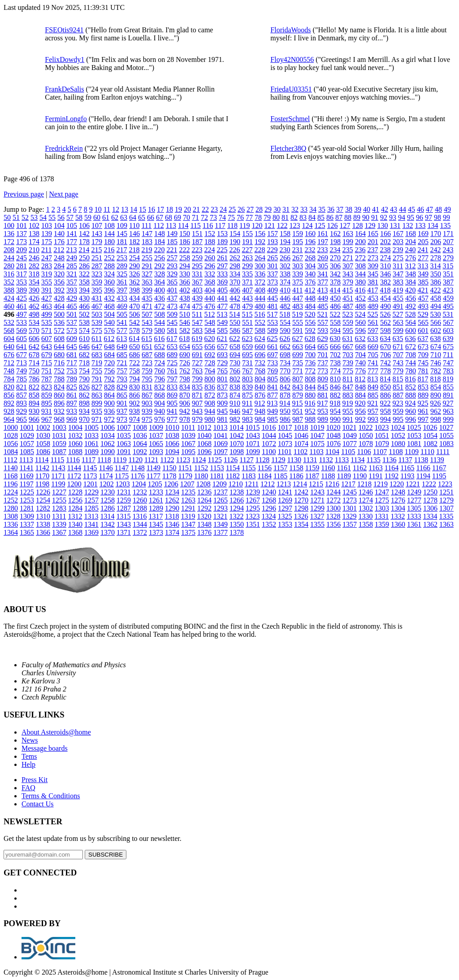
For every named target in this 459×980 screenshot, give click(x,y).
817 (423, 379)
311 (398, 266)
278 (436, 258)
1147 (122, 468)
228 (260, 250)
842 (285, 387)
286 (84, 266)
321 (72, 274)
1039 (188, 435)
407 (247, 290)
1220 (397, 484)
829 (122, 387)
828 (109, 387)
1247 (382, 492)
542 (134, 322)
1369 (91, 532)
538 (84, 322)
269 (323, 258)
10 (98, 209)
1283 (59, 508)
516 (260, 314)
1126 (231, 460)
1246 (366, 492)
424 (9, 298)
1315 (123, 516)
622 (234, 339)
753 (72, 371)
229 (272, 250)
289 (122, 266)
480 (260, 306)
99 (446, 217)
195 (298, 242)
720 (109, 363)
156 (260, 234)
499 (47, 314)
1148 (137, 468)
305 (323, 266)
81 (285, 217)
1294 (237, 508)
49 (447, 209)
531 (448, 314)
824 (59, 387)
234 (335, 250)
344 (360, 274)
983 (247, 419)
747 (448, 363)
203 (398, 242)
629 (322, 339)
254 (134, 258)
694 (235, 355)
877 (273, 395)
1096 (204, 452)
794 (134, 379)
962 (436, 411)
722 (134, 363)
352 (9, 282)
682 (84, 355)
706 (385, 355)
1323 (252, 516)
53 (34, 217)
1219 (381, 484)
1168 (11, 476)
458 (436, 298)
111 (146, 225)
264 (260, 258)
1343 (124, 524)
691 (197, 355)
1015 (252, 427)
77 (249, 217)
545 (172, 322)
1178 (169, 476)
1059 (59, 444)
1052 (398, 435)
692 (210, 355)
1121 (151, 460)
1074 (301, 444)
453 (373, 298)
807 (298, 379)
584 (210, 330)
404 (210, 290)
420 (410, 290)
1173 (90, 476)
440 (210, 298)
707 (398, 355)
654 (185, 347)
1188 (328, 476)
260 (210, 258)
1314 (107, 516)
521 (322, 314)
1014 (236, 427)
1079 (382, 444)
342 (335, 274)
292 (160, 266)
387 (448, 282)
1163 (375, 468)
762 (185, 371)
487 (348, 306)
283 (47, 266)
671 (398, 347)
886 (385, 395)
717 (72, 363)
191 (247, 242)
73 (213, 217)
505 (122, 314)
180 (109, 242)
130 (382, 225)
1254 (43, 500)
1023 (381, 427)
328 (160, 274)
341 (323, 274)
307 (348, 266)
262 (235, 258)
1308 (11, 516)
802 (235, 379)
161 (323, 234)
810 (335, 379)
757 (122, 371)
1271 (317, 500)
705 (373, 355)
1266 (237, 500)
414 (335, 290)
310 (385, 266)
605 (22, 339)
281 (22, 266)
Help (28, 764)
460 (9, 306)
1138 (421, 460)
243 (448, 250)
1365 (27, 532)
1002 (43, 427)
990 (335, 419)
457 (423, 298)
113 (171, 225)
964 (9, 419)
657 (222, 347)
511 (197, 314)
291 (147, 266)
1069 (221, 444)
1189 (344, 476)
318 (34, 274)
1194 (423, 476)
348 (411, 274)
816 (410, 379)
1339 (59, 524)
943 (197, 411)
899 (97, 403)
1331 (381, 516)
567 (448, 322)
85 (321, 217)
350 (436, 274)
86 (330, 217)
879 (298, 395)
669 (373, 347)
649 (122, 347)
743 (398, 363)
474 (185, 306)
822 (34, 387)
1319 (188, 516)
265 (273, 258)
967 (47, 419)
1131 (310, 460)
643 (47, 347)
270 (335, 258)
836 (210, 387)
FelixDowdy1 (65, 59)
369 (222, 282)
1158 (296, 468)
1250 (430, 492)
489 (373, 306)
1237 (221, 492)
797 (172, 379)
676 (9, 355)
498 (34, 314)
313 (423, 266)
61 (106, 217)
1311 (59, 516)
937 (122, 411)
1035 (124, 435)
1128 (262, 460)
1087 (59, 452)
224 (209, 250)
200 (360, 242)
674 (436, 347)
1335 (446, 516)
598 (385, 330)
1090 (108, 452)
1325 (285, 516)
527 (398, 314)
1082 (430, 444)
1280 (11, 508)
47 (429, 209)
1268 (269, 500)
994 (385, 419)
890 (436, 395)
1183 (249, 476)
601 (423, 330)
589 (273, 330)
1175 (122, 476)
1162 (360, 468)
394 (84, 290)
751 (47, 371)
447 (298, 298)
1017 (285, 427)
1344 (140, 524)
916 (310, 403)
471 (147, 306)
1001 (27, 427)
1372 (140, 532)
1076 (333, 444)
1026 (430, 427)
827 (97, 387)
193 (273, 242)
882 (335, 395)
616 (159, 339)
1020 (333, 427)
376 (310, 282)
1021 (349, 427)
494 (436, 306)
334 (235, 274)
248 (59, 258)
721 (122, 363)
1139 (437, 460)
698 (285, 355)
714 (34, 363)
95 (411, 217)
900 (109, 403)
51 (16, 217)
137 (22, 234)
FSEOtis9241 (64, 30)
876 (260, 395)
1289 (156, 508)
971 (97, 419)
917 (322, 403)
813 (372, 379)
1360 (398, 524)
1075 (317, 444)
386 (436, 282)
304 (310, 266)
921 (372, 403)
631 (347, 339)
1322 (236, 516)
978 (185, 419)
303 (298, 266)
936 (109, 411)
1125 (215, 460)
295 (197, 266)
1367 (59, 532)
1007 (124, 427)
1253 (27, 500)
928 (9, 411)
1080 (398, 444)
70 (186, 217)
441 (222, 298)
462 (34, 306)
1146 (106, 468)
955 (348, 411)
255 (147, 258)
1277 (414, 500)
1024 (398, 427)
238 (385, 250)
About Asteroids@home (56, 732)
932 (59, 411)
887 (398, 395)
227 (247, 250)
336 (260, 274)
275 (398, 258)
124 (307, 225)
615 (147, 339)
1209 (220, 484)
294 (185, 266)
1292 (204, 508)
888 (411, 395)
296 (210, 266)
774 (335, 371)
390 (34, 290)
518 (285, 314)
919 (347, 403)
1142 (42, 468)
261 (222, 258)
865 (122, 395)
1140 (11, 468)
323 (97, 274)
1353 (285, 524)
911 (247, 403)
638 (435, 339)
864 (109, 395)
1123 (183, 460)
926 (435, 403)
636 (410, 339)
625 (272, 339)
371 (247, 282)
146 (134, 234)
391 (47, 290)
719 (97, 363)
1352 (269, 524)
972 (109, 419)
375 (298, 282)
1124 (199, 460)
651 (147, 347)
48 (438, 209)
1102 (301, 452)
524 (360, 314)
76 (240, 217)
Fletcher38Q (288, 148)
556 (310, 322)
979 (197, 419)
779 (398, 371)
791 (97, 379)
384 (411, 282)
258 (185, 258)
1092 (140, 452)
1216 (332, 484)
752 (59, 371)
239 (398, 250)
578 (134, 330)
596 (360, 330)
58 (79, 217)
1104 (332, 452)
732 (260, 363)
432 (109, 298)
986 (285, 419)
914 (285, 403)
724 (160, 363)
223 (197, 250)
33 (304, 209)
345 (373, 274)
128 (357, 225)
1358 (366, 524)
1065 (156, 444)
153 (222, 234)
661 (273, 347)
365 (172, 282)
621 (222, 339)
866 (134, 395)
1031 (59, 435)
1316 (139, 516)
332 (210, 274)
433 (122, 298)
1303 (382, 508)
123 (294, 225)
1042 (237, 435)
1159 (312, 468)
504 (109, 314)
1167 (439, 468)
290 (134, 266)
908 (210, 403)
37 (340, 209)
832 (160, 387)
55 (52, 217)
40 (367, 209)
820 (9, 387)
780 (411, 371)
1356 (333, 524)
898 (84, 403)
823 (47, 387)
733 (273, 363)
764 (210, 371)
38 (349, 209)
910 (235, 403)
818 (435, 379)
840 (260, 387)
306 (335, 266)
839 (247, 387)
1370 (108, 532)
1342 (108, 524)
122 (282, 225)
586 (235, 330)
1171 (58, 476)
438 (185, 298)
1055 (446, 435)
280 (9, 266)
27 (250, 209)
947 (247, 411)
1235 (188, 492)
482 (285, 306)
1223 (445, 484)
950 (285, 411)
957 (373, 411)
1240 (269, 492)
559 (348, 322)
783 (448, 371)
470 (134, 306)
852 (411, 387)
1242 (301, 492)
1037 (156, 435)
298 (235, 266)
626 (285, 339)
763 (197, 371)
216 (109, 250)
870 (185, 395)
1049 (350, 435)
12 (116, 209)
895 (47, 403)
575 (97, 330)
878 (285, 395)
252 (109, 258)
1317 (156, 516)
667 (348, 347)
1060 (75, 444)
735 (298, 363)
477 (222, 306)
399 (147, 290)
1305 (414, 508)
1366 (43, 532)
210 (34, 250)
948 (260, 411)
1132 (326, 460)
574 (84, 330)
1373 (156, 532)
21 (196, 209)
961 (423, 411)
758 (134, 371)
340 (310, 274)
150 (185, 234)
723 (147, 363)
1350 (237, 524)
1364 (11, 532)
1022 (365, 427)
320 (59, 274)
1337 (27, 524)
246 (34, 258)
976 (160, 419)
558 (335, 322)
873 (222, 395)
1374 (172, 532)
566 (436, 322)
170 (436, 234)
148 (160, 234)
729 (222, 363)
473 (172, 306)
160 (310, 234)
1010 (172, 427)
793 (122, 379)
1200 (74, 484)
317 (22, 274)
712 (9, 363)
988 (310, 419)
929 (22, 411)
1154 (233, 468)
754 (84, 371)
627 (297, 339)
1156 (265, 468)
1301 (350, 508)
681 (72, 355)
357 (72, 282)
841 (273, 387)
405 (222, 290)
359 (97, 282)
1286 (108, 508)
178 (84, 242)
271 (348, 258)
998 (436, 419)
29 (268, 209)
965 (22, 419)
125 (320, 225)
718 (84, 363)
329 (172, 274)
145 (122, 234)
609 (72, 339)
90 (366, 217)
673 (423, 347)
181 (122, 242)
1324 (268, 516)
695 (247, 355)
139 (47, 234)
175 (47, 242)
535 (47, 322)
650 (134, 347)
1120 (136, 460)
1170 (42, 476)
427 (47, 298)
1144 (74, 468)
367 (197, 282)
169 (423, 234)
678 (34, 355)
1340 (75, 524)
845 (323, 387)
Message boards (45, 748)
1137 (405, 460)
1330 (365, 516)
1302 (366, 508)
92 (384, 217)
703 (348, 355)
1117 (89, 460)
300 (260, 266)
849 (373, 387)
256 (160, 258)
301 (273, 266)
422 (435, 290)
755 (97, 371)
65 (142, 217)
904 (160, 403)
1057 (27, 444)
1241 (285, 492)
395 (97, 290)
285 (72, 266)
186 (185, 242)
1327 (317, 516)
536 (59, 322)
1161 (344, 468)
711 (448, 355)
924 (410, 403)
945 (222, 411)
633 (372, 339)
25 (232, 209)
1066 (172, 444)
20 (187, 209)
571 (47, 330)
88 (348, 217)
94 (402, 217)
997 (423, 419)
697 (273, 355)
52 (25, 217)
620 (209, 339)
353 (22, 282)
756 (109, 371)
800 (210, 379)
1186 (296, 476)
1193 (407, 476)
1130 (294, 460)
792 (109, 379)
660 (260, 347)
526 (385, 314)
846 (335, 387)
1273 (350, 500)
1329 (349, 516)
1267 (253, 500)
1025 (414, 427)
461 (22, 306)
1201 (91, 484)
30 (277, 209)
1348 (204, 524)
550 (235, 322)
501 (72, 314)
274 (385, 258)
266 (285, 258)
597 (373, 330)
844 (310, 387)
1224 (11, 492)
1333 (414, 516)
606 (34, 339)
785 (22, 379)
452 (360, 298)
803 (247, 379)
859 (47, 395)
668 (360, 347)
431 (97, 298)
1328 (333, 516)
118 (232, 225)
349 (423, 274)
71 (195, 217)
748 (9, 371)
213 (71, 250)
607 (47, 339)
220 (159, 250)
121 (269, 225)
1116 (73, 460)
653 (172, 347)
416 (360, 290)
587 (247, 330)
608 (59, 339)
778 (385, 371)
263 (247, 258)
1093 (156, 452)
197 (323, 242)
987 (298, 419)
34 (313, 209)
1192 (392, 476)
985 (273, 419)
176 (59, 242)
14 (134, 209)
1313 (91, 516)
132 (407, 225)
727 (197, 363)
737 (323, 363)
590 (285, 330)
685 (122, 355)
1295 (253, 508)
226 (234, 250)
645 (72, 347)
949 (273, 411)
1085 (27, 452)
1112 (11, 460)
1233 (156, 492)
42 (385, 209)
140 (59, 234)
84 (312, 217)
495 (448, 306)
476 (210, 306)
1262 (172, 500)
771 (298, 371)
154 (235, 234)
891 (448, 395)
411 (297, 290)
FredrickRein (64, 148)
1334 (430, 516)
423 (448, 290)
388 (9, 290)
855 (448, 387)
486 (335, 306)
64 (133, 217)
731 (247, 363)
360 (109, 282)
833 (172, 387)
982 (235, 419)
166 (385, 234)
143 (97, 234)
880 (310, 395)
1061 (91, 444)
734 (285, 363)
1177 (154, 476)
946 (235, 411)
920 (360, 403)
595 (348, 330)
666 (335, 347)
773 (323, 371)
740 (360, 363)
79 (267, 217)
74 (222, 217)
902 (134, 403)
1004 (75, 427)
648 (109, 347)
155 (247, 234)
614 (134, 339)
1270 (301, 500)
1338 (43, 524)
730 (235, 363)
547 (197, 322)
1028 (11, 435)
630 (335, 339)
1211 (252, 484)
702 (335, 355)
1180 (201, 476)
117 (220, 225)
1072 (269, 444)
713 (22, 363)
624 (260, 339)
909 (222, 403)
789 (72, 379)
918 (335, 403)
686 (134, 355)
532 (9, 322)
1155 (249, 468)
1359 (382, 524)
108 (109, 225)
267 (298, 258)
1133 (342, 460)
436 (160, 298)
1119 (120, 460)
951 (298, 411)
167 (398, 234)
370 (235, 282)
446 (285, 298)
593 (323, 330)
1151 (185, 468)
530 (435, 314)
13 (125, 209)
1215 (316, 484)
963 (448, 411)
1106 (364, 452)
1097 (221, 452)
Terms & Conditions (51, 796)
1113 (26, 460)
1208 (204, 484)
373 (273, 282)
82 (294, 217)
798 (185, 379)
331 (197, 274)
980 (210, 419)
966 (34, 419)
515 (247, 314)
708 (411, 355)
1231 (124, 492)
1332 (398, 516)
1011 (188, 427)
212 (59, 250)
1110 (427, 452)
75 (231, 217)
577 (122, 330)
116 (208, 225)
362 (134, 282)
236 (360, 250)
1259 (124, 500)
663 (298, 347)
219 (147, 250)
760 (160, 371)
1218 (364, 484)
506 (134, 314)
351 (448, 274)
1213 (284, 484)
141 (72, 234)
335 (247, 274)
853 (423, 387)
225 (222, 250)
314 (435, 266)
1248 (398, 492)
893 (22, 403)
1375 (188, 532)
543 (147, 322)
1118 (104, 460)
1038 (172, 435)
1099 (253, 452)
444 (260, 298)
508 (160, 314)
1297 (285, 508)
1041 (221, 435)
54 (43, 217)
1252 (11, 500)
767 (247, 371)
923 (398, 403)
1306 (430, 508)
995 (398, 419)
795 (147, 379)
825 (72, 387)
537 (72, 322)
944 (210, 411)
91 (375, 217)
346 (385, 274)
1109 (412, 452)
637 (423, 339)
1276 (398, 500)
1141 (26, 468)
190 (235, 242)
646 (84, 347)
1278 (430, 500)
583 (197, 330)
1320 (204, 516)
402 (185, 290)
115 (195, 225)
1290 (172, 508)
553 (273, 322)
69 (178, 217)
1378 (237, 532)
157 (273, 234)
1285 (91, 508)
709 (423, 355)
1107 (380, 452)
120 (257, 225)
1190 (360, 476)
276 (411, 258)
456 (411, 298)
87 (339, 217)
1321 (220, 516)
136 (9, 234)
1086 (43, 452)
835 (197, 387)
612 (109, 339)
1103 (316, 452)
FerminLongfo (66, 119)
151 (197, 234)
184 (160, 242)
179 (97, 242)
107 (97, 225)
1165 (407, 468)
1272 (333, 500)
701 (323, 355)
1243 (317, 492)
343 (348, 274)
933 (72, 411)
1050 (366, 435)
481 (273, 306)
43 (394, 209)
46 (420, 209)
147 (147, 234)
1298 (301, 508)
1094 (172, 452)
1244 (333, 492)
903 (147, 403)
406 (235, 290)
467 (97, 306)
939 (147, 411)
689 (172, 355)
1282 (43, 508)
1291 (188, 508)
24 (223, 209)
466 (84, 306)
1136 (389, 460)
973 (122, 419)
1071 (253, 444)
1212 (268, 484)
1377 (221, 532)
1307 (446, 508)
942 (185, 411)
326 (134, 274)
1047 (317, 435)
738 (335, 363)
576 (109, 330)
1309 (27, 516)
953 (323, 411)
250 (84, 258)
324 (109, 274)
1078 (366, 444)
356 (59, 282)
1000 (11, 427)
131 (395, 225)
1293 (221, 508)
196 (310, 242)
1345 (156, 524)
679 (47, 355)
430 (84, 298)
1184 (265, 476)
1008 (140, 427)
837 (222, 387)
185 (172, 242)
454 (385, 298)
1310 (43, 516)
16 (152, 209)
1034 (108, 435)
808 (310, 379)
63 (124, 217)
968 (59, 419)
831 (147, 387)
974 (134, 419)
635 (398, 339)
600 (411, 330)
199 (348, 242)
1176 (137, 476)
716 (59, 363)
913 (272, 403)
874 (235, 395)
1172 (74, 476)
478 (235, 306)
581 (172, 330)
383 (398, 282)
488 (360, 306)
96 (420, 217)
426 (34, 298)
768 (260, 371)
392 (59, 290)
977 (172, 419)
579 (147, 330)
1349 (221, 524)
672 (411, 347)
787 (47, 379)
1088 (75, 452)
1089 (91, 452)
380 (360, 282)
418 (385, 290)
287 (97, 266)
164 (360, 234)
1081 (414, 444)
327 (147, 274)
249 (72, 258)
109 (122, 225)
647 (97, 347)
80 (276, 217)
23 (214, 209)
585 (222, 330)
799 (197, 379)
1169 (26, 476)
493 (423, 306)
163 (348, 234)
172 (9, 242)
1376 (204, 532)
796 (160, 379)
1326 (301, 516)
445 (273, 298)
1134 (357, 460)
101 (22, 225)
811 (348, 379)
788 (59, 379)
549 (222, 322)
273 (373, 258)
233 (322, 250)
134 (433, 225)
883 (348, 395)
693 (222, 355)
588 (260, 330)
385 (423, 282)
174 (34, 242)
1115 (57, 460)
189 (222, 242)
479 (247, 306)
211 (46, 250)
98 (437, 217)
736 (310, 363)
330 (185, 274)
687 (147, 355)
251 (97, 258)
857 (22, 395)
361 (122, 282)
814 (385, 379)
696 (260, 355)
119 (245, 225)
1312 (75, 516)
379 (348, 282)
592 (310, 330)
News (30, 740)
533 (22, 322)
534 (34, 322)
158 (285, 234)
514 (234, 314)
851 (398, 387)
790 (84, 379)
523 (347, 314)
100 (9, 225)
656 (210, 347)
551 (247, 322)
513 (222, 314)
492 (411, 306)
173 (22, 242)
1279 (446, 500)
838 (235, 387)
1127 (246, 460)
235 (347, 250)
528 (410, 314)
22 (205, 209)
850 (385, 387)
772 (310, 371)
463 (47, 306)
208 (9, 250)
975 (147, 419)
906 (185, 403)
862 (84, 395)
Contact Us (38, 804)
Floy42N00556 (292, 59)
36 (331, 209)
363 (147, 282)
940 (160, 411)
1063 (124, 444)
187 (197, 242)
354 (34, 282)
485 (323, 306)
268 (310, 258)
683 (97, 355)
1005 (91, 427)
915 (297, 403)
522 (335, 314)
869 (172, 395)
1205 (155, 484)
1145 (90, 468)
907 (197, 403)
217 (121, 250)
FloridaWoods (290, 30)
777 (373, 371)
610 (84, 339)
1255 (59, 500)
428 (59, 298)
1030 (43, 435)
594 (335, 330)
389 (22, 290)
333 (222, 274)
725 (172, 363)
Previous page (24, 194)
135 (445, 225)
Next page (63, 194)
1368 (75, 532)
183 (147, 242)
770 (285, 371)
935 (97, 411)
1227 (59, 492)
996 (411, 419)
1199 (58, 484)
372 (260, 282)
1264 (204, 500)
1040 (204, 435)
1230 (108, 492)
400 (160, 290)
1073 (285, 444)
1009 (156, 427)
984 (260, 419)
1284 (75, 508)
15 (143, 209)
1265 (221, 500)
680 (59, 355)
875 (247, 395)
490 (385, 306)
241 (423, 250)
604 (9, 339)
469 (122, 306)
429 (72, 298)
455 (398, 298)
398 (134, 290)
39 (358, 209)
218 (134, 250)
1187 (312, 476)
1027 (446, 427)
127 (345, 225)
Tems (29, 756)
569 (22, 330)
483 (298, 306)
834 (185, 387)
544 (160, 322)
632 (360, 339)
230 (285, 250)
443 (247, 298)
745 (423, 363)
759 (147, 371)
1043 (253, 435)
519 (297, 314)
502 (84, 314)
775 (348, 371)
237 (372, 250)
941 (172, 411)
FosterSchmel (290, 119)
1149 (154, 468)
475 (197, 306)
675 (448, 347)
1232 (140, 492)
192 (260, 242)
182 (134, 242)
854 (436, 387)
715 (47, 363)
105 (72, 225)
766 (235, 371)
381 (373, 282)
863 (97, 395)
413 (322, 290)
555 (298, 322)
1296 (269, 508)
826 (84, 387)
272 (360, 258)
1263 (188, 500)
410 (285, 290)
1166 (423, 468)
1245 (350, 492)
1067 (188, 444)
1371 (124, 532)
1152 (201, 468)
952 (310, 411)
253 (122, 258)
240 (410, 250)
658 (235, 347)
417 (372, 290)
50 (7, 217)
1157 (280, 468)
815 (398, 379)
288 (109, 266)
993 (373, 419)
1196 (11, 484)
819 (448, 379)
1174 (106, 476)
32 (295, 209)
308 (360, 266)
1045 (285, 435)
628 (310, 339)
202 (385, 242)
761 (172, 371)
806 (285, 379)
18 (169, 209)
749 (22, 371)
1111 (443, 452)
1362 (430, 524)
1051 (382, 435)
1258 (108, 500)
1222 (429, 484)
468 (109, 306)
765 (222, 371)
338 (285, 274)
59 (88, 217)
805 (273, 379)
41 (376, 209)
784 (9, 379)
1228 (75, 492)
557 (323, 322)
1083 (446, 444)
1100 (269, 452)
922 (385, 403)
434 (134, 298)
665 (323, 347)
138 (34, 234)
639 (448, 339)
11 (107, 209)
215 (96, 250)
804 (260, 379)
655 (197, 347)
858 (34, 395)
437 (172, 298)
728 (210, 363)
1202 (107, 484)
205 (423, 242)
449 (323, 298)
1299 (317, 508)
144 (109, 234)
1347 (188, 524)
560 (360, 322)
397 (122, 290)
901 (122, 403)
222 (184, 250)
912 (260, 403)
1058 (43, 444)
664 (310, 347)
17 (160, 209)
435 (147, 298)
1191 (375, 476)
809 (323, 379)
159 (298, 234)
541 (122, 322)
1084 (11, 452)
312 (410, 266)
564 (411, 322)
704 (360, 355)
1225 (27, 492)
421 (423, 290)
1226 (43, 492)
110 (134, 225)
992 (360, 419)
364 (160, 282)
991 (348, 419)
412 (310, 290)
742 (385, 363)
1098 (237, 452)
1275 (382, 500)
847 (348, 387)
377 (323, 282)
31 (286, 209)
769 (273, 371)
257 (172, 258)
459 (448, 298)
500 (59, 314)
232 (310, 250)
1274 (366, 500)
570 (34, 330)
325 (122, 274)
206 (436, 242)
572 (59, 330)
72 (204, 217)
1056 (11, 444)
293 (172, 266)
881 (323, 395)
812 (360, 379)
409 (273, 290)
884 (360, 395)
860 (59, 395)
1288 (140, 508)
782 (436, 371)
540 (109, 322)
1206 (171, 484)
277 (423, 258)
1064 (140, 444)
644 (59, 347)
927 (448, 403)
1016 (268, 427)
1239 (253, 492)
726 (185, 363)
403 (197, 290)
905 (172, 403)
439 (197, 298)
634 (385, 339)
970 (84, 419)
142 (84, 234)
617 (172, 339)
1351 (253, 524)
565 (423, 322)
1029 (27, 435)
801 (222, 379)
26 (241, 209)
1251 (446, 492)
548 (210, 322)
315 (448, 266)
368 (210, 282)
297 (222, 266)
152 (210, 234)
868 (160, 395)
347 (398, 274)
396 (109, 290)
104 (59, 225)
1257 (91, 500)
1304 (398, 508)
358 (84, 282)
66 (151, 217)
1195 (439, 476)
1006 (108, 427)
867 (147, 395)
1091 (124, 452)
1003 (59, 427)
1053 (414, 435)
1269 (285, 500)
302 (285, 266)
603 (448, 330)
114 (183, 225)
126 (332, 225)
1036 (140, 435)
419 (398, 290)
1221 (413, 484)
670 (385, 347)
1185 (280, 476)
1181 (217, 476)
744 (411, 363)
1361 (414, 524)
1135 (374, 460)
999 (448, 419)
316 (9, 274)
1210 (236, 484)
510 (185, 314)
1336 (11, 524)
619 (197, 339)
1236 (204, 492)
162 (335, 234)
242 (435, 250)
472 (160, 306)
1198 (42, 484)
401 (172, 290)
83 (303, 217)
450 (335, 298)
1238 (237, 492)
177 (72, 242)
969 (72, 419)
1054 (430, 435)
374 (285, 282)
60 (97, 217)
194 (285, 242)
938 (134, 411)
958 (385, 411)
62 (115, 217)
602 (436, 330)
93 (393, 217)
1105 (348, 452)
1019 (317, 427)
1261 (156, 500)
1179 (185, 476)
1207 (187, 484)
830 (134, 387)
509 (172, 314)
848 (360, 387)
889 (423, 395)
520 (310, 314)
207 (448, 242)
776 (360, 371)
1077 (350, 444)
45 (411, 209)
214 (84, 250)
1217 (348, 484)
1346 (172, 524)
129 (370, 225)
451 (348, 298)
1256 (75, 500)
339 (298, 274)
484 (310, 306)
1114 (42, 460)
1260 (140, 500)
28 (259, 209)
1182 (233, 476)
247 (47, 258)
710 (436, 355)
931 (47, 411)
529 (423, 314)
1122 (167, 460)
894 (34, 403)
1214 (300, 484)
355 (47, 282)
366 (185, 282)
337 (273, 274)
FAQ (28, 788)
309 (373, 266)
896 (59, 403)
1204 (139, 484)
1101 (284, 452)
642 (34, 347)
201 (373, 242)
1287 (124, 508)
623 (247, 339)
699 (298, 355)
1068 (204, 444)
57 (70, 217)
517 (272, 314)
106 (84, 225)
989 (323, 419)
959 (398, 411)
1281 (27, 508)
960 (411, 411)
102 (34, 225)
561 (373, 322)
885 (373, 395)
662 (285, 347)
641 (22, 347)
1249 (414, 492)
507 (147, 314)
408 (260, 290)
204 (411, 242)
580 (160, 330)
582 (185, 330)
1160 (328, 468)
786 (34, 379)
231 (297, 250)
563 (398, 322)
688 (160, 355)
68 (169, 217)
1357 (350, 524)
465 (72, 306)
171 (448, 234)
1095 (188, 452)
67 (160, 217)
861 (72, 395)
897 (72, 403)
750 (34, 371)
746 (436, 363)
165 (373, 234)
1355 (317, 524)
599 (398, 330)
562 (385, 322)
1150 (169, 468)
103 (47, 225)
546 (185, 322)
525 (372, 314)
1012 (204, 427)
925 (423, 403)
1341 (91, 524)
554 (285, 322)
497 (22, 314)
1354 (301, 524)
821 (22, 387)
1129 (278, 460)
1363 (446, 524)
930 (34, 411)
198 (335, 242)
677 (22, 355)
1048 (333, 435)
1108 (396, 452)
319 (47, 274)
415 (347, 290)
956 (360, 411)
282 (34, 266)
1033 (91, 435)
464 (59, 306)
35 (322, 209)
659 (247, 347)
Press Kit (35, 780)
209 (22, 250)
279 (448, 258)
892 (9, 403)
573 (72, 330)
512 (209, 314)
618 (184, 339)
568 (9, 330)
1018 (301, 427)
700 (310, 355)
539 (97, 322)
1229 (91, 492)
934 (84, 411)
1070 (237, 444)
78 (258, 217)
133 (420, 225)
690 (185, 355)
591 (298, 330)
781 (423, 371)
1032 (75, 435)
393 (72, 290)
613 (121, 339)
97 (429, 217)
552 (260, 322)
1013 (220, 427)
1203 (123, 484)
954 (335, 411)
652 (160, 347)
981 (222, 419)
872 (210, 395)
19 (178, 209)
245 (22, 258)
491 (398, 306)
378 (335, 282)
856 (9, 395)
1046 (301, 435)
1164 (392, 468)
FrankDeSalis (64, 89)
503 (97, 314)
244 (9, 258)
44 (403, 209)
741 (373, 363)
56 (61, 217)
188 (210, 242)
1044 (269, 435)
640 (9, 347)
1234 (172, 492)
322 (84, 274)
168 (411, 234)
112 (158, 225)
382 (385, 282)
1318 (172, 516)
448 (310, 298)
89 (357, 217)
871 (197, 395)
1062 (108, 444)
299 (247, 266)
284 (59, 266)
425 (22, 298)
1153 (217, 468)
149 (172, 234)
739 (348, 363)
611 (97, 339)
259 (197, 258)
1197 (26, 484)
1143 (58, 468)
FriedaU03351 (291, 89)
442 (235, 298)
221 (172, 250)
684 (109, 355)
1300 (333, 508)
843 (298, 387)
